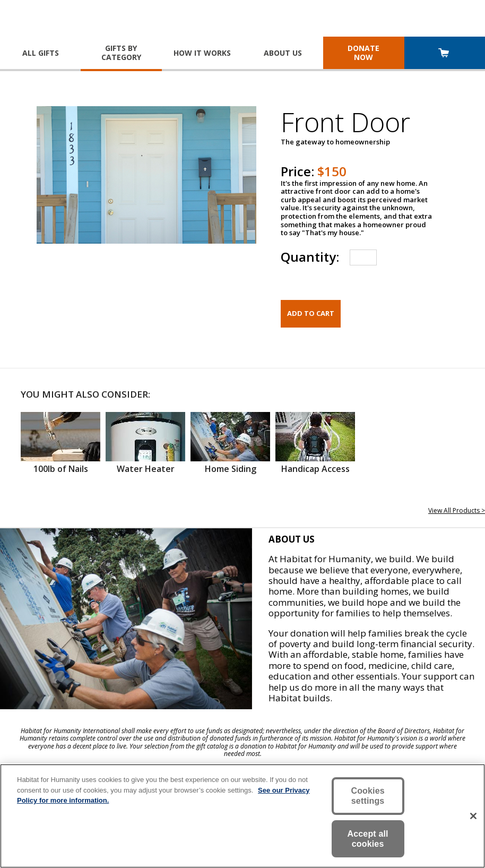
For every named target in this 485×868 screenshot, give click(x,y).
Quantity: (310, 257)
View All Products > (457, 510)
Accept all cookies (368, 839)
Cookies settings (367, 796)
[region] (242, 816)
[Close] (473, 816)
